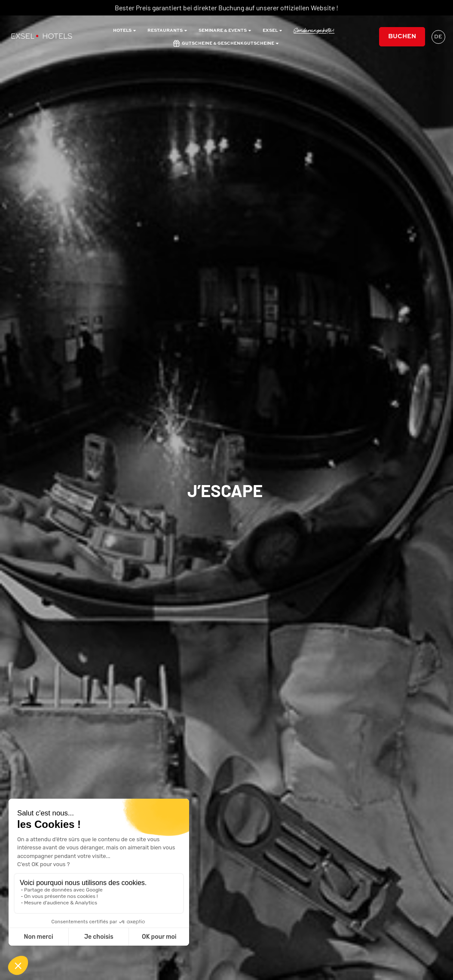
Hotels (125, 31)
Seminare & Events (225, 31)
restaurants (168, 31)
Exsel (273, 31)
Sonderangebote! (314, 30)
